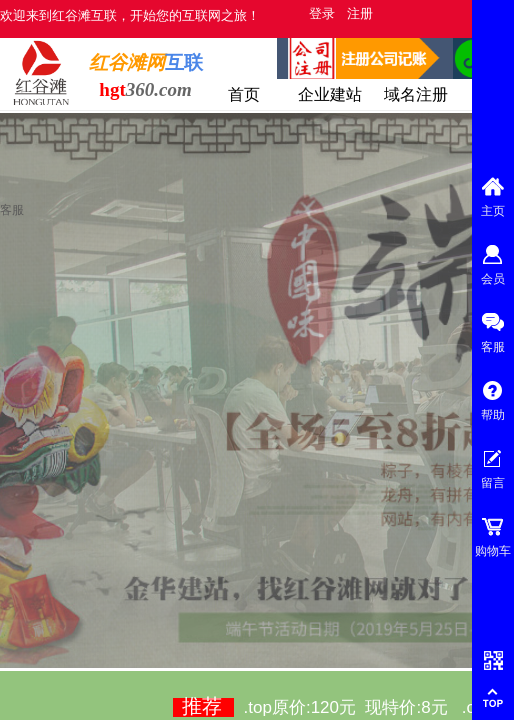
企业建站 (330, 94)
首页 (244, 94)
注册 (360, 13)
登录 (322, 13)
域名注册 (416, 94)
